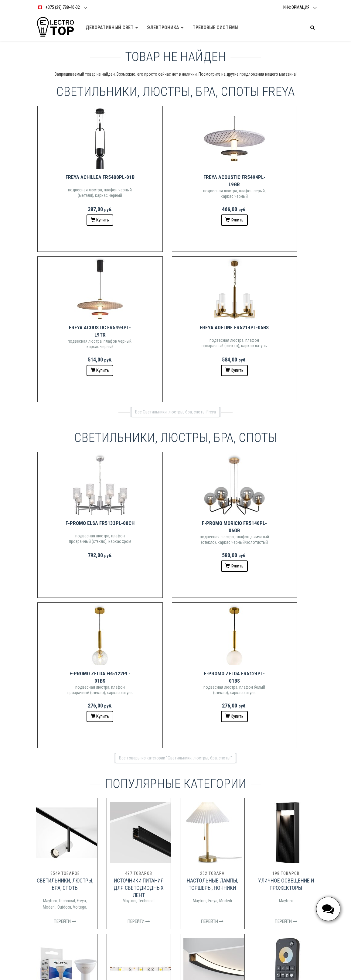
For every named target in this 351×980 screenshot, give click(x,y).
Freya (81, 600)
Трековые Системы (216, 27)
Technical (67, 600)
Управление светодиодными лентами (286, 723)
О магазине (191, 860)
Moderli (49, 606)
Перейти (65, 621)
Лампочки (65, 716)
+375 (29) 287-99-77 (203, 905)
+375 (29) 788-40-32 (203, 897)
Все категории (175, 783)
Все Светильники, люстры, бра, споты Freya (175, 262)
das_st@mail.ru (194, 912)
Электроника (165, 27)
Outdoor (64, 606)
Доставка (189, 853)
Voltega (80, 606)
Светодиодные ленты (139, 716)
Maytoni (50, 600)
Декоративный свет (112, 27)
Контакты (189, 845)
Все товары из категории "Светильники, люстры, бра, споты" (175, 457)
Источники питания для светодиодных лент (139, 587)
